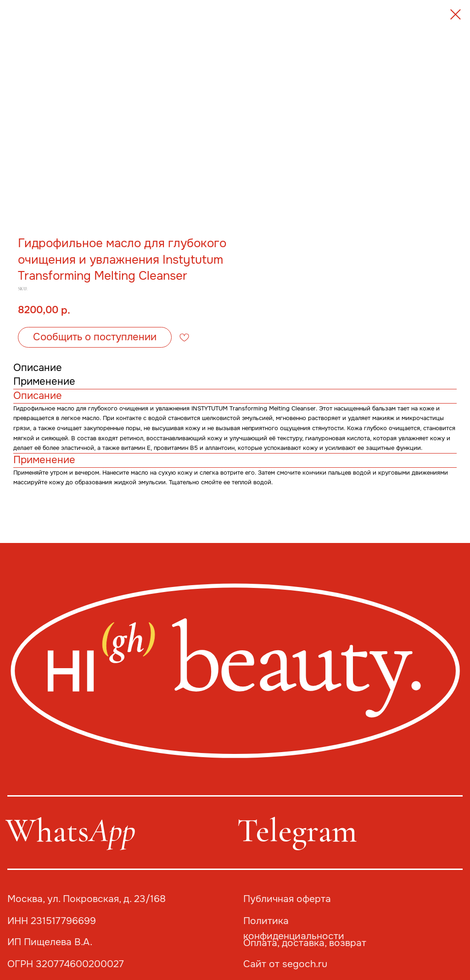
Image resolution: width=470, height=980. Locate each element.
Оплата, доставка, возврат (305, 943)
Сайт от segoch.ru (285, 964)
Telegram (297, 831)
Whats (70, 831)
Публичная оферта (287, 899)
